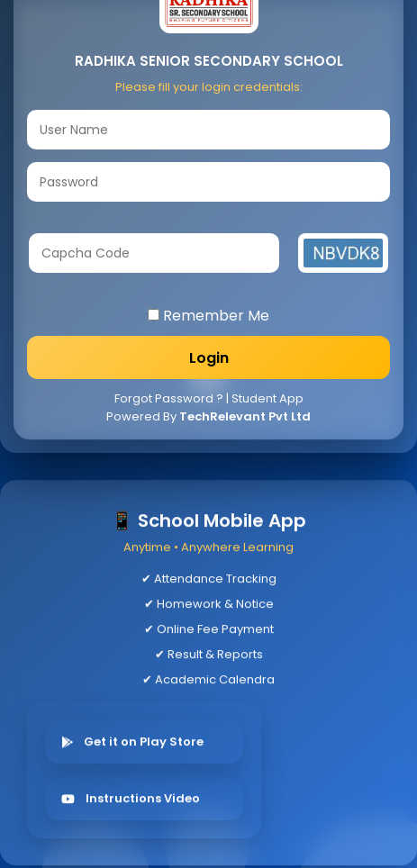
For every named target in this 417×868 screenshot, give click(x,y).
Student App (267, 398)
